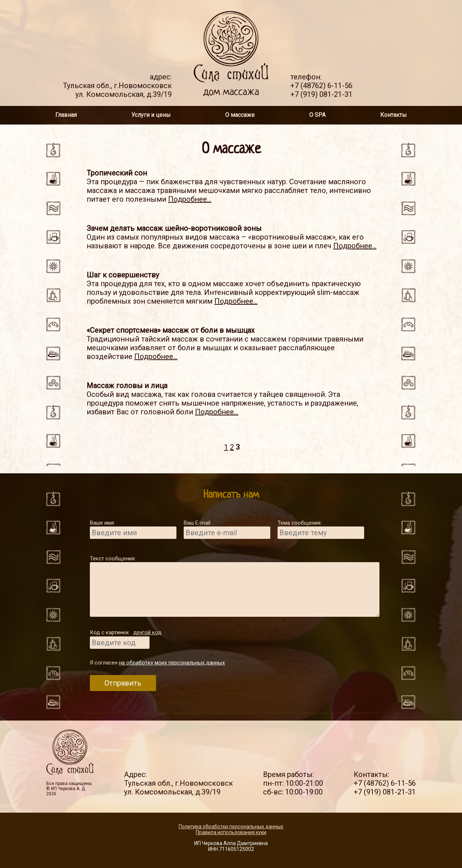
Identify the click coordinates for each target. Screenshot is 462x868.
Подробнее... (190, 199)
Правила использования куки (231, 832)
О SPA (317, 115)
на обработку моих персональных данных (172, 663)
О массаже (240, 115)
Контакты (393, 115)
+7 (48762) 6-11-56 (321, 86)
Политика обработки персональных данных (231, 826)
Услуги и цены (151, 115)
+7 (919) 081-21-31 (321, 94)
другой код (147, 632)
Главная (66, 115)
